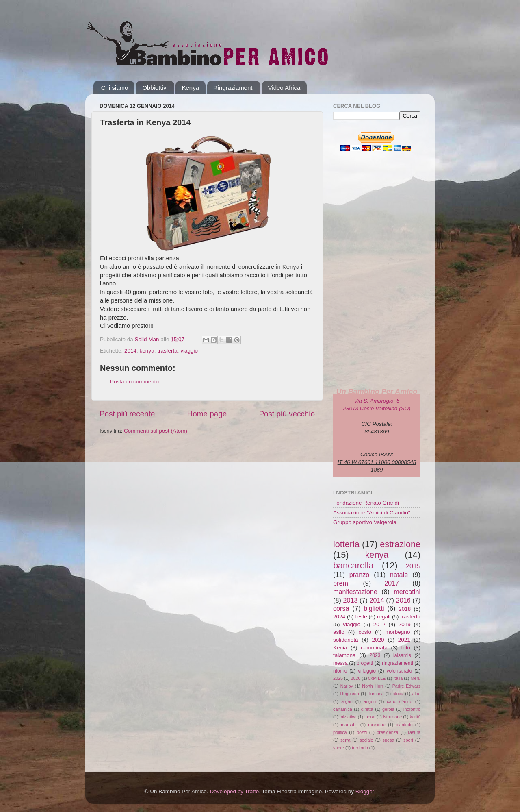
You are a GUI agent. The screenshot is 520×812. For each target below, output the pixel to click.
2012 (379, 624)
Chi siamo (115, 88)
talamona (344, 655)
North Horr (373, 686)
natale (399, 575)
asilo (339, 632)
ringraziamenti (397, 663)
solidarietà (346, 640)
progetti (365, 663)
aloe (416, 694)
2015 (413, 566)
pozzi (362, 732)
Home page (207, 414)
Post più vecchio (287, 414)
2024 (339, 617)
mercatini (407, 592)
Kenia (340, 648)
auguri (370, 701)
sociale (366, 740)
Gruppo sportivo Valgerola (365, 522)
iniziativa (348, 717)
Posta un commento (134, 382)
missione (377, 725)
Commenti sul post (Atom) (156, 431)
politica (340, 732)
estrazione (400, 544)
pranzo (360, 575)
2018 (405, 609)
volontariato (400, 671)
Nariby (347, 686)
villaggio (367, 671)
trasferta (167, 351)
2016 (403, 600)
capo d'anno (400, 701)
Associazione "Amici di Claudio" (372, 513)
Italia (398, 678)
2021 (404, 640)
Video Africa (284, 88)
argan (347, 701)
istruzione (392, 717)
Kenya (190, 88)
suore (339, 748)
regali (384, 617)
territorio (360, 748)
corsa (341, 608)
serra (346, 740)
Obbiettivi (155, 88)
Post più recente (127, 414)
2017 (392, 583)
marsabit (349, 725)
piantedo (404, 725)
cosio (365, 632)
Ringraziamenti (234, 88)
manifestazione (355, 592)
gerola (388, 709)
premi (341, 583)
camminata (374, 648)
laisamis (402, 655)
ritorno (340, 671)
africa (398, 694)
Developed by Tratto (234, 791)
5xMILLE (377, 678)
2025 (338, 678)
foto (406, 648)
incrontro (412, 709)
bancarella (353, 565)
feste (361, 617)
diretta (367, 709)
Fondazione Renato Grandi (366, 503)
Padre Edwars (406, 686)
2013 (350, 600)
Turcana (376, 694)
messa (340, 663)
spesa (389, 740)
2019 (405, 624)
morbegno (398, 632)
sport (408, 740)
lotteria (346, 544)
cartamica (343, 709)
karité (415, 717)
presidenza (387, 732)
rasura (414, 732)
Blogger (365, 791)
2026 (355, 678)
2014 (130, 351)
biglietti (374, 608)
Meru (415, 678)
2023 (375, 655)
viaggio (189, 351)
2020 (378, 640)
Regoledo (349, 694)
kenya (147, 351)
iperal (370, 717)
